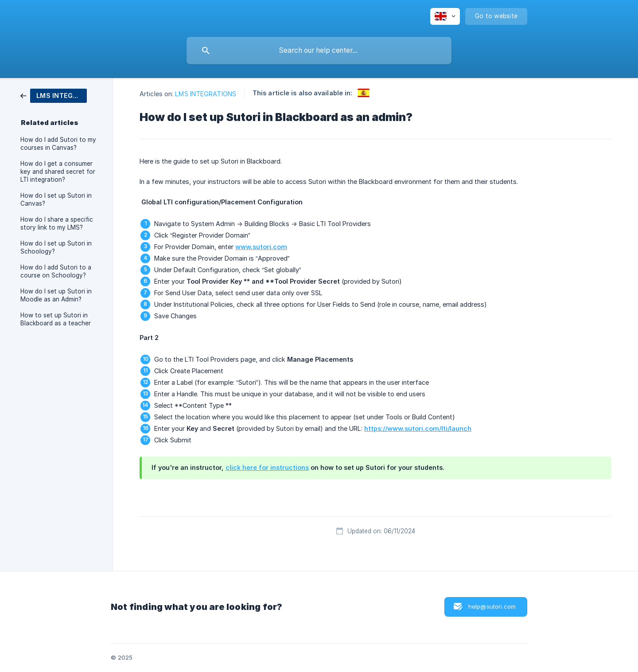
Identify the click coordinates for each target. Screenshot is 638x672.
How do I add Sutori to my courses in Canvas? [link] (58, 144)
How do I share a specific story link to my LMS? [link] (57, 223)
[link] (54, 95)
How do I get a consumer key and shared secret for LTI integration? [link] (58, 172)
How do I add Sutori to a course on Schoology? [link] (56, 271)
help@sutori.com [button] (492, 606)
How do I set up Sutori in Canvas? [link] (56, 199)
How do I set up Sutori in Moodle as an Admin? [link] (56, 295)
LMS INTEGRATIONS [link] (206, 94)
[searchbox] (319, 51)
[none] (445, 16)
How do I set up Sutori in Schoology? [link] (56, 247)
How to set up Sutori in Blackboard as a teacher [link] (56, 319)
